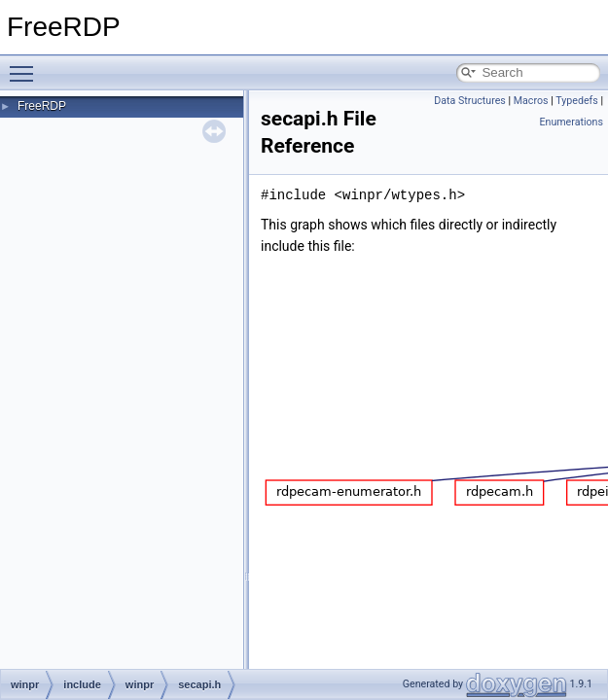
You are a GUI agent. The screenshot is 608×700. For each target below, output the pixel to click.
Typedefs (577, 101)
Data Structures (470, 101)
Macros (531, 101)
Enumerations (571, 122)
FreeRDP (42, 106)
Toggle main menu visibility (26, 65)
